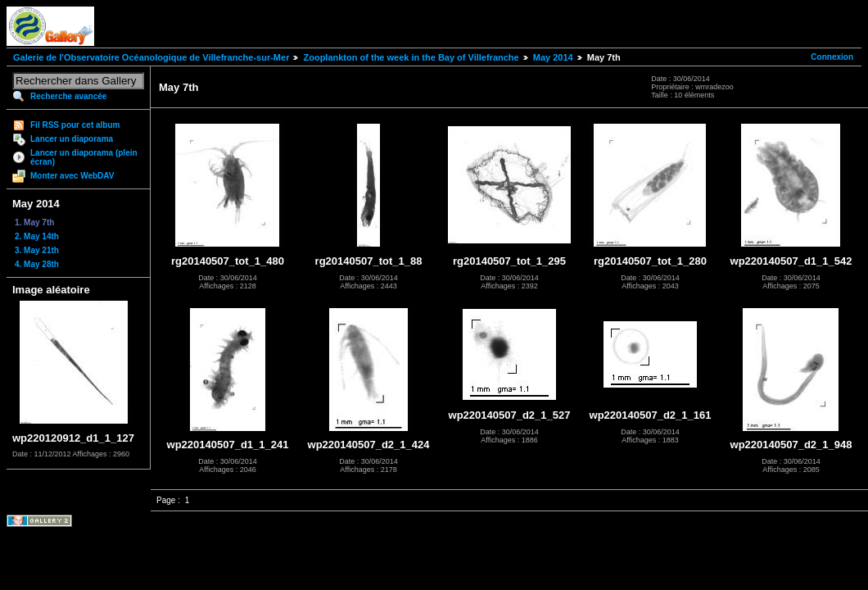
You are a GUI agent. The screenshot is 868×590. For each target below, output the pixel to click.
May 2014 (553, 57)
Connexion (832, 57)
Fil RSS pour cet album (75, 125)
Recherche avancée (68, 96)
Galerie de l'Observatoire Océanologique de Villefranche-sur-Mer (151, 57)
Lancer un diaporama (72, 139)
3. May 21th (37, 250)
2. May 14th (37, 236)
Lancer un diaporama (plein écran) (84, 157)
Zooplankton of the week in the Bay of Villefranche (411, 57)
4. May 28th (37, 264)
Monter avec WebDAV (72, 176)
